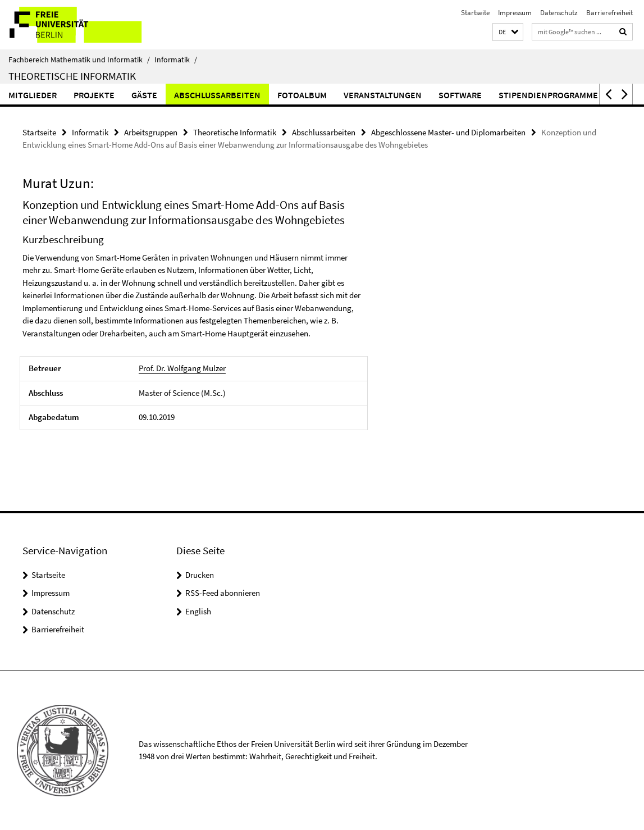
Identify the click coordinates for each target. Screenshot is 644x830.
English (198, 611)
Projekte (94, 95)
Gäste (144, 95)
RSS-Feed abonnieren (223, 593)
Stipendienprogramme (548, 95)
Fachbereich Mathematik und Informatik (79, 60)
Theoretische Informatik (72, 76)
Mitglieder (33, 95)
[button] (508, 32)
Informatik (176, 60)
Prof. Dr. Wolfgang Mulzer (182, 368)
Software (460, 95)
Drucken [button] (200, 575)
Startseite (475, 13)
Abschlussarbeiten (217, 95)
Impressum (515, 13)
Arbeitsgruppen (151, 132)
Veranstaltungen (383, 95)
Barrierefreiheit (609, 13)
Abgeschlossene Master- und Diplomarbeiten (448, 132)
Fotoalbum (302, 95)
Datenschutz (559, 13)
